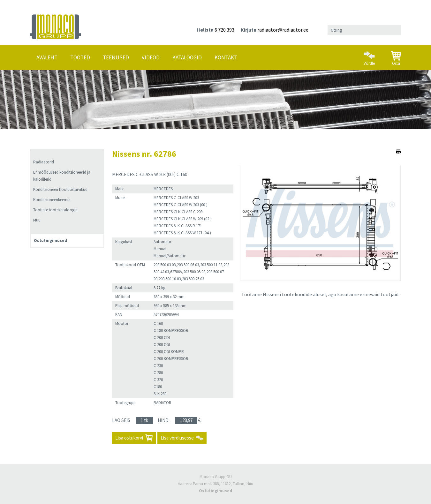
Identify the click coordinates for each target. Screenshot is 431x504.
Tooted (80, 57)
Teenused (116, 57)
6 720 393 (224, 30)
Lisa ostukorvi (129, 438)
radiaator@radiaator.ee (283, 30)
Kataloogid (187, 57)
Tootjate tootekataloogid (55, 210)
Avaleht (47, 57)
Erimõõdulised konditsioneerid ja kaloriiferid (62, 176)
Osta (396, 56)
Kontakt (226, 57)
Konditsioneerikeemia (52, 200)
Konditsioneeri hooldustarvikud (60, 189)
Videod (151, 57)
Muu (37, 220)
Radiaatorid (44, 162)
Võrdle (369, 56)
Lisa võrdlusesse (177, 438)
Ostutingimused (50, 241)
